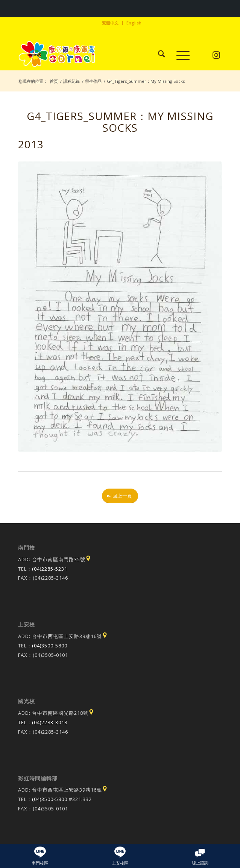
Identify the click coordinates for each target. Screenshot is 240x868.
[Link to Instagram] (216, 55)
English (134, 23)
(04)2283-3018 (50, 722)
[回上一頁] (120, 496)
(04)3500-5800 (50, 646)
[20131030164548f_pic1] (120, 307)
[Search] (158, 55)
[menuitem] (110, 23)
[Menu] (179, 55)
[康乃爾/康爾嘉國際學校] (100, 55)
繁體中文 (110, 23)
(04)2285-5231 (50, 569)
